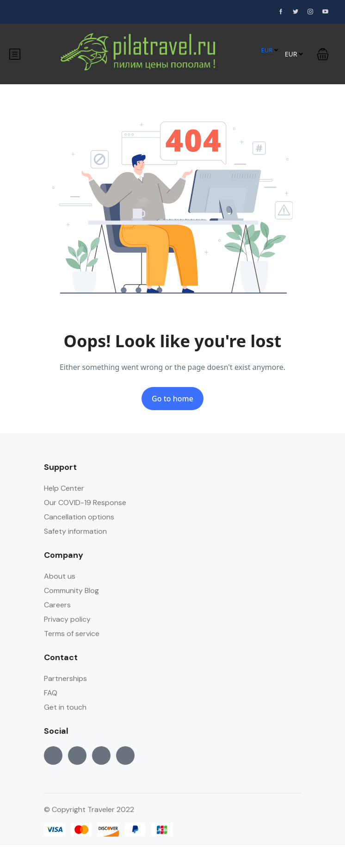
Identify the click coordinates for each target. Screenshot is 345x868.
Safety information (75, 531)
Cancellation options (79, 517)
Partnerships (65, 678)
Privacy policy (67, 619)
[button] (323, 54)
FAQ (51, 693)
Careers (57, 605)
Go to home (172, 399)
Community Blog (71, 590)
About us (60, 576)
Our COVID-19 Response (85, 503)
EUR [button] (269, 50)
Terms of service (72, 634)
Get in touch (65, 707)
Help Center (64, 488)
